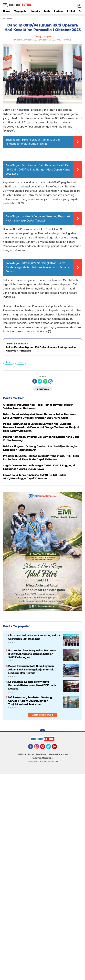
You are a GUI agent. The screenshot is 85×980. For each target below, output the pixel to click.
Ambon (58, 11)
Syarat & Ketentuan (58, 754)
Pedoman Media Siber (42, 758)
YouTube (57, 748)
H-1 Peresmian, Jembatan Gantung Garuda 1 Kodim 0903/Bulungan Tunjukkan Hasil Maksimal (30, 701)
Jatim (9, 362)
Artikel (71, 11)
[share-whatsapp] (45, 381)
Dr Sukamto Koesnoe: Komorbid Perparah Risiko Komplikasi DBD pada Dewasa (32, 685)
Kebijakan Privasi (26, 754)
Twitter (50, 748)
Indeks (35, 11)
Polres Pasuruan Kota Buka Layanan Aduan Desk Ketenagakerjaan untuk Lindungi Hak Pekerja (31, 670)
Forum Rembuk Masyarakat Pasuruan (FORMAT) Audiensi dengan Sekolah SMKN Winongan (32, 654)
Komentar (43, 389)
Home (7, 11)
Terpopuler (21, 11)
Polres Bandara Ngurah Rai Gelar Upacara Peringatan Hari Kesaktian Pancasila (41, 349)
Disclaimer (41, 754)
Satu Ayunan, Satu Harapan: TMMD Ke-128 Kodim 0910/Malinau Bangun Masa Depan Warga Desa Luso (38, 170)
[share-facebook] (35, 381)
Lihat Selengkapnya (43, 715)
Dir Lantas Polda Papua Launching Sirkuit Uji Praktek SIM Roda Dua (34, 637)
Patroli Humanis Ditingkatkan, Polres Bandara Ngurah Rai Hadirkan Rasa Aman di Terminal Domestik (38, 267)
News (21, 362)
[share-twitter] (40, 381)
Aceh (47, 11)
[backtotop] (42, 732)
